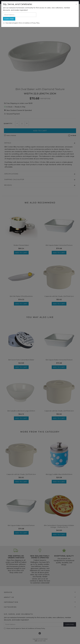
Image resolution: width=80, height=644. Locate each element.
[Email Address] (20, 15)
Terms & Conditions (24, 23)
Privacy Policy (36, 23)
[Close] (76, 4)
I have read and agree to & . (21, 23)
